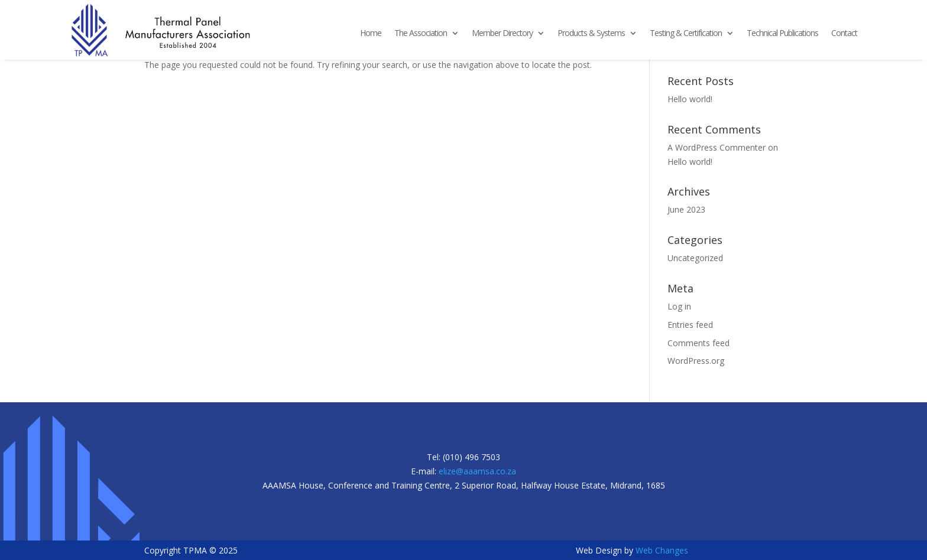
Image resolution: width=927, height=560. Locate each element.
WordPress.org (696, 361)
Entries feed (690, 325)
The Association (421, 34)
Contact (844, 34)
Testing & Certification (686, 34)
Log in (679, 306)
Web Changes (662, 550)
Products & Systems (591, 34)
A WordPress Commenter (717, 147)
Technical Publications (782, 34)
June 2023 (686, 209)
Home (371, 34)
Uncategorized (695, 258)
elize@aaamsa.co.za (477, 471)
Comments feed (699, 343)
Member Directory (502, 34)
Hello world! (690, 99)
